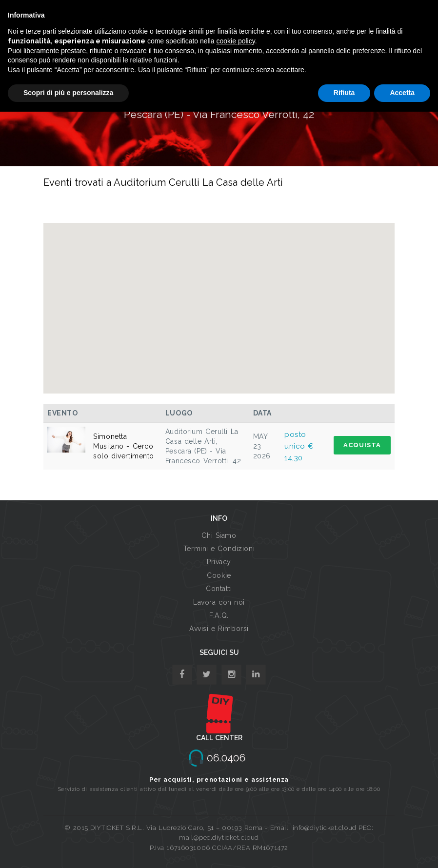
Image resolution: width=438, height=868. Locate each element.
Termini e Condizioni (219, 549)
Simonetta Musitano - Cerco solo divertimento (124, 446)
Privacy (219, 562)
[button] (219, 299)
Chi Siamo (219, 535)
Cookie (219, 575)
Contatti (219, 589)
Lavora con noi (219, 602)
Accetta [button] (402, 93)
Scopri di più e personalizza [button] (68, 93)
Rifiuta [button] (344, 93)
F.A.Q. (219, 615)
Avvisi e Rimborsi (219, 629)
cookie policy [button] (236, 41)
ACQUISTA (362, 445)
